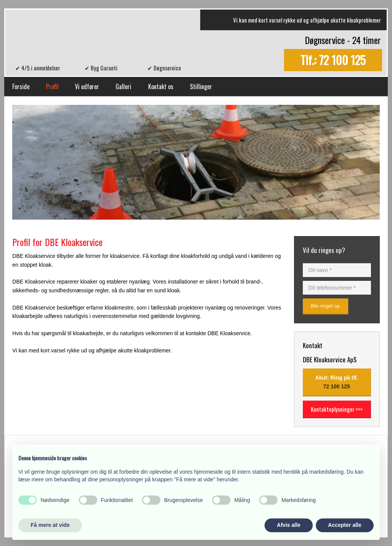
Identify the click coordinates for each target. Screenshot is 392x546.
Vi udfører (87, 86)
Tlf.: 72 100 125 (333, 60)
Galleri (123, 86)
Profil (52, 86)
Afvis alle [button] (288, 525)
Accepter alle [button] (345, 525)
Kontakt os (161, 86)
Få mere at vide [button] (50, 525)
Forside (21, 86)
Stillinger (201, 86)
